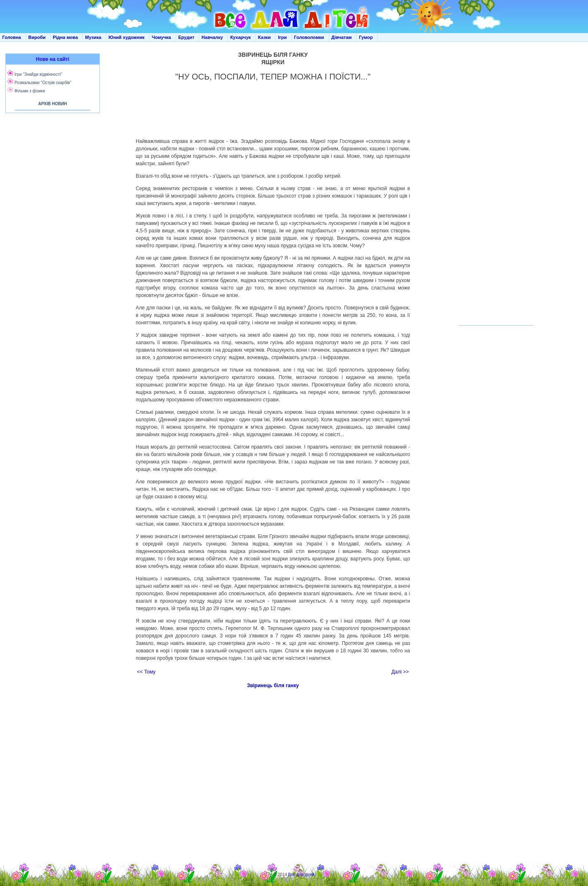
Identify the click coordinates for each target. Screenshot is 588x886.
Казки (264, 37)
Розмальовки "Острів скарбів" (43, 83)
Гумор (366, 37)
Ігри (282, 37)
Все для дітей (301, 875)
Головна (12, 37)
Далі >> (400, 672)
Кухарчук (241, 37)
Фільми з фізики (30, 91)
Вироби (37, 37)
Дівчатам (341, 37)
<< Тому (146, 672)
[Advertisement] (51, 199)
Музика (93, 37)
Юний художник (127, 37)
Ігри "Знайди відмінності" (38, 74)
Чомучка (161, 37)
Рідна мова (65, 37)
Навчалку (212, 37)
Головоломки (309, 37)
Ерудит (186, 37)
